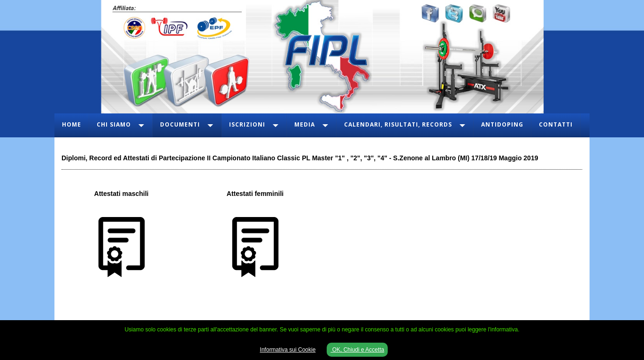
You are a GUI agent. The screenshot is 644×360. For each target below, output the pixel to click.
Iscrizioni (247, 124)
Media (305, 124)
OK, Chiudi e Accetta (357, 350)
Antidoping (502, 124)
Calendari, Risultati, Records (398, 124)
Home (72, 124)
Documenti (180, 124)
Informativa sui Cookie (288, 350)
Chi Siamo (114, 124)
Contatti (556, 124)
